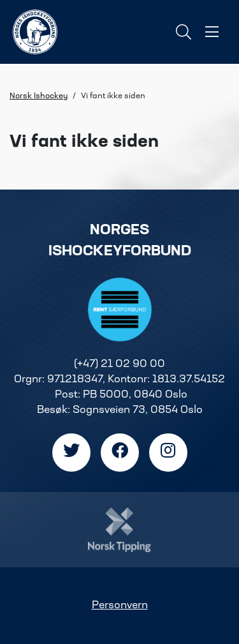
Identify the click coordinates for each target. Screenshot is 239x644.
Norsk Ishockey (39, 96)
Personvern (120, 606)
